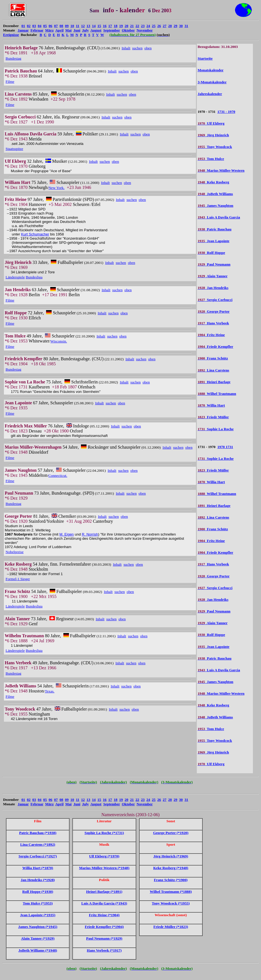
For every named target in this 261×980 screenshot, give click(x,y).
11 (78, 26)
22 (137, 26)
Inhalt (126, 48)
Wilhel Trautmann (217, 394)
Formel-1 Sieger (18, 579)
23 (143, 26)
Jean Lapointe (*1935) (38, 915)
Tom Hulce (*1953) (38, 903)
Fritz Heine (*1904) (104, 915)
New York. (57, 188)
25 (154, 26)
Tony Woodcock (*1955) (171, 903)
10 (72, 26)
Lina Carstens (213, 370)
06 (50, 26)
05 (45, 26)
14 (94, 26)
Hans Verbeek (213, 323)
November (145, 30)
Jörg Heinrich (213, 135)
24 (148, 26)
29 (175, 26)
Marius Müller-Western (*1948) (104, 868)
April (59, 30)
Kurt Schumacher (35, 234)
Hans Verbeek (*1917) (104, 950)
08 (61, 26)
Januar (23, 30)
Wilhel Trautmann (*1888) (171, 892)
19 (121, 26)
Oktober (128, 30)
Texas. (50, 691)
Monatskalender (211, 70)
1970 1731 (225, 447)
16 (105, 26)
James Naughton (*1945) (38, 927)
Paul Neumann (214, 264)
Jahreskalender (210, 94)
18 (116, 26)
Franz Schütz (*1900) (171, 880)
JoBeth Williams (215, 194)
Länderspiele (15, 277)
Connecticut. (58, 476)
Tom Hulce (211, 159)
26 (159, 26)
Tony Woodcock (215, 147)
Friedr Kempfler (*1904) (104, 927)
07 (56, 26)
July (85, 30)
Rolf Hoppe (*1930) (38, 892)
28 (170, 26)
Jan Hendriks (213, 288)
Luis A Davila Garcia (219, 217)
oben (148, 48)
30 (181, 26)
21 (132, 26)
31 (186, 26)
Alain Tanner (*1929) (38, 938)
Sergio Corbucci (215, 300)
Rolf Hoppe (211, 253)
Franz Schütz (213, 358)
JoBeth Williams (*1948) (38, 950)
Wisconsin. (59, 341)
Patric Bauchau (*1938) (38, 833)
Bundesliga (34, 277)
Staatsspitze (14, 149)
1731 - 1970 (226, 112)
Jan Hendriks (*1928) (38, 880)
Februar (37, 30)
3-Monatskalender (212, 82)
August (96, 30)
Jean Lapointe (214, 241)
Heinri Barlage (214, 382)
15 (99, 26)
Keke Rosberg (213, 182)
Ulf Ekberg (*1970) (104, 856)
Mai (68, 30)
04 (39, 26)
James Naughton (215, 206)
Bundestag (13, 58)
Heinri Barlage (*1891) (104, 892)
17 (110, 26)
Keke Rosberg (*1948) (171, 868)
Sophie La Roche (216, 429)
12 (83, 26)
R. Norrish (90, 534)
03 (34, 26)
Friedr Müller (213, 417)
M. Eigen (67, 534)
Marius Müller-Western (221, 170)
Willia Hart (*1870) (38, 868)
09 (67, 26)
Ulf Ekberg (211, 123)
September (112, 30)
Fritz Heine (211, 335)
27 (165, 26)
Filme (10, 82)
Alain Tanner (213, 276)
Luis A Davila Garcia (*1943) (104, 903)
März (49, 30)
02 (29, 26)
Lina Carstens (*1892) (38, 844)
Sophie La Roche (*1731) (104, 833)
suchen (137, 48)
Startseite (205, 58)
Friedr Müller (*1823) (171, 927)
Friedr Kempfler (215, 346)
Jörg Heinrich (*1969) (171, 856)
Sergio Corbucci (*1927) (38, 856)
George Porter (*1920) (171, 833)
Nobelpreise (15, 552)
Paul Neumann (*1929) (104, 938)
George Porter (214, 311)
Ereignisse (11, 35)
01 (23, 26)
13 (88, 26)
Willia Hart (211, 405)
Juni (77, 30)
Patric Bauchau (215, 229)
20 (127, 26)
